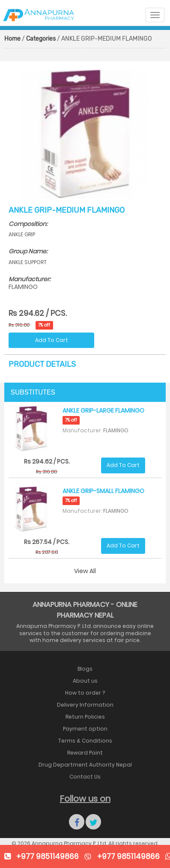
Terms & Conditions (85, 741)
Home (12, 39)
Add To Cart (52, 340)
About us (85, 681)
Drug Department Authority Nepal (85, 765)
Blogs (85, 669)
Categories (41, 39)
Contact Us (85, 777)
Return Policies (85, 717)
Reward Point (85, 753)
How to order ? (85, 693)
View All (85, 571)
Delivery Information (85, 705)
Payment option (85, 729)
